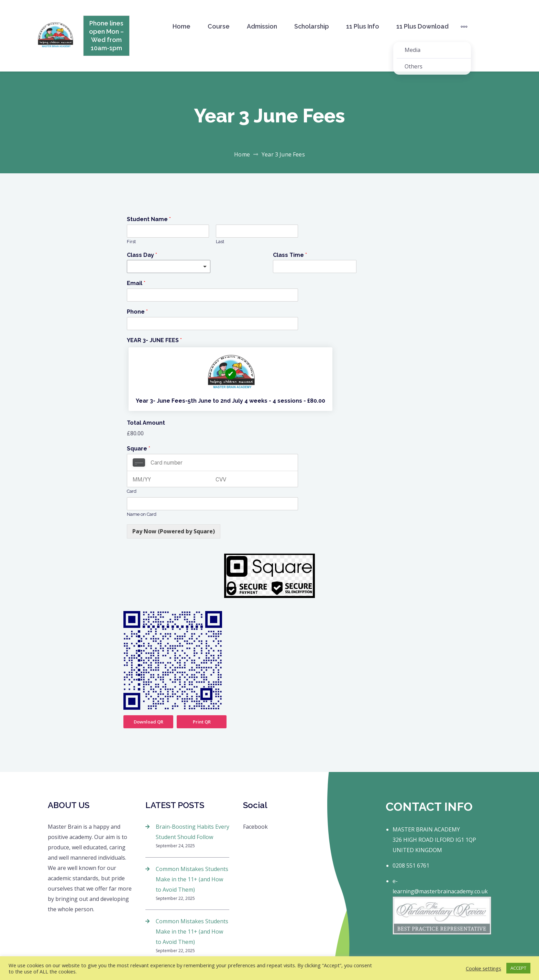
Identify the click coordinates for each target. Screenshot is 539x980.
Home (181, 26)
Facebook (255, 827)
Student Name (149, 219)
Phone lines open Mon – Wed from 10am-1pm (106, 36)
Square (139, 449)
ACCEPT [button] (518, 968)
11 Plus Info (363, 26)
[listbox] (169, 266)
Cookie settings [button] (483, 968)
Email (136, 283)
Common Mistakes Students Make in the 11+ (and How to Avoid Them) (192, 879)
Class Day (142, 255)
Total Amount (146, 423)
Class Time (290, 255)
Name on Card (142, 514)
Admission (262, 26)
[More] (464, 26)
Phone (137, 312)
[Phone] (212, 324)
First (131, 242)
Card (132, 491)
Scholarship (312, 26)
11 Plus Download (422, 26)
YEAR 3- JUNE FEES (154, 340)
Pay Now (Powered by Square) (174, 531)
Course (219, 26)
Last (220, 242)
